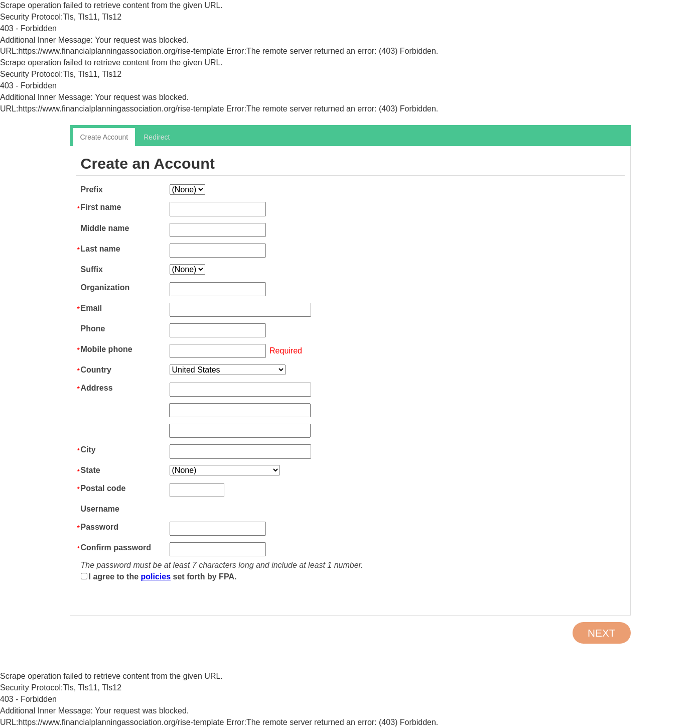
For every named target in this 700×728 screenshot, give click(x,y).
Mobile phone (107, 349)
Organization (105, 287)
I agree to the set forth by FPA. (163, 577)
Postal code (103, 488)
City (88, 450)
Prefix (92, 190)
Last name (101, 249)
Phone (93, 329)
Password (100, 527)
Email (92, 308)
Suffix (92, 269)
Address (97, 388)
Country (96, 370)
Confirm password (116, 548)
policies (156, 577)
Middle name (105, 228)
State (91, 470)
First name (101, 207)
